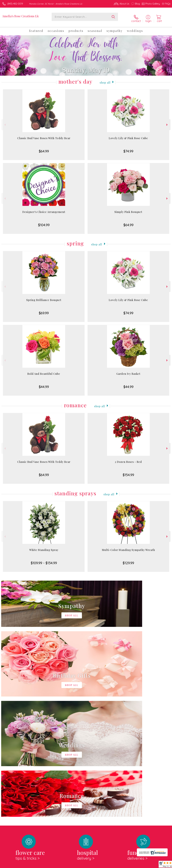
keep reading (104, 763)
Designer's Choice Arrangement (44, 209)
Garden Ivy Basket (128, 371)
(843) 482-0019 (15, 4)
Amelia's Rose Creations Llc (21, 16)
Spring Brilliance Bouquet (44, 297)
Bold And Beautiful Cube (44, 371)
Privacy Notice (121, 865)
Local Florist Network (142, 865)
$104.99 (44, 222)
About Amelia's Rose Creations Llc (23, 757)
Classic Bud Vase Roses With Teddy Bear (44, 135)
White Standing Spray (44, 547)
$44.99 (44, 384)
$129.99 (128, 560)
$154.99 (128, 472)
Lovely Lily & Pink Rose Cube (128, 135)
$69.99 (44, 310)
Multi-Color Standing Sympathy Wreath (128, 547)
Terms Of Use (103, 865)
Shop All (105, 79)
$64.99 (44, 149)
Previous (5, 122)
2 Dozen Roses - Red (128, 459)
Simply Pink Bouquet (128, 209)
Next (167, 122)
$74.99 (128, 149)
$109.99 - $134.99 (44, 560)
